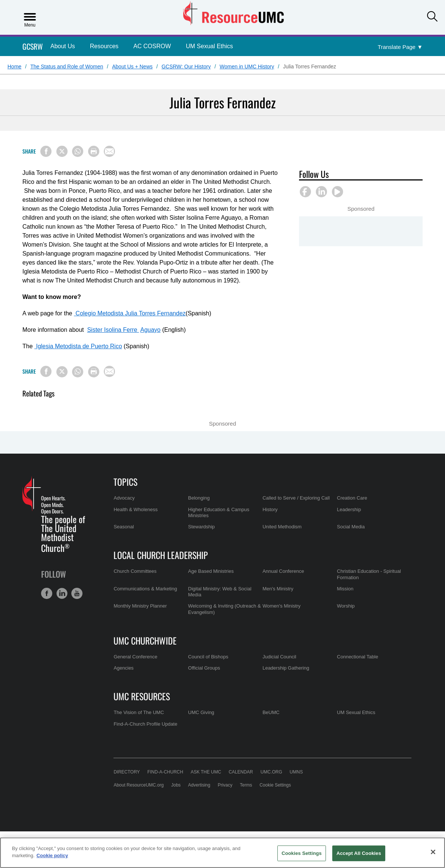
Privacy (225, 785)
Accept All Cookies (359, 853)
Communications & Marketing (145, 589)
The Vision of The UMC (139, 712)
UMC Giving (201, 712)
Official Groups (204, 668)
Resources (104, 46)
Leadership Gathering (286, 668)
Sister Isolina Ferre (113, 330)
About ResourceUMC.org (139, 785)
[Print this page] (94, 151)
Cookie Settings (275, 785)
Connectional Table (358, 657)
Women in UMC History (247, 67)
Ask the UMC (206, 772)
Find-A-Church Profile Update (145, 724)
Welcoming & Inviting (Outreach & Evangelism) (225, 609)
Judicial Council (279, 657)
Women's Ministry (281, 606)
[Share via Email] (109, 151)
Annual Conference (283, 571)
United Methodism (282, 527)
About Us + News (132, 67)
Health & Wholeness (136, 509)
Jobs (176, 785)
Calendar (241, 772)
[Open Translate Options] (400, 47)
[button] (432, 17)
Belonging (199, 498)
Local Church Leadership (161, 555)
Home (14, 67)
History (270, 509)
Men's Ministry (278, 589)
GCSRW (33, 47)
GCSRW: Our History (186, 67)
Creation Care (352, 498)
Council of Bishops (208, 657)
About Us (63, 46)
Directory (127, 772)
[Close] (433, 852)
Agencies (123, 668)
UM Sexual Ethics (209, 46)
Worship (346, 606)
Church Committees (135, 571)
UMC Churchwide (145, 640)
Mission (345, 589)
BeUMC (271, 712)
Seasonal (124, 527)
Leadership (349, 509)
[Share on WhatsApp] (78, 151)
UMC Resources (142, 696)
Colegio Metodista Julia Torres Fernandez (130, 313)
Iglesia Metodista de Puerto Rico (78, 346)
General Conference (135, 657)
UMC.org (271, 772)
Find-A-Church (165, 772)
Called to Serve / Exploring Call (296, 498)
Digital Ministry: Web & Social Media (220, 592)
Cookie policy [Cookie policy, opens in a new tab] (52, 855)
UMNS (296, 772)
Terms (246, 785)
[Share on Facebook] (46, 151)
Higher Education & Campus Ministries (219, 512)
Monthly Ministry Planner (140, 606)
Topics (125, 482)
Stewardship (202, 527)
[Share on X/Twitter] (62, 151)
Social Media (351, 527)
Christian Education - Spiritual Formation (369, 574)
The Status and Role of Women (67, 67)
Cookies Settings (302, 853)
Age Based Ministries (211, 571)
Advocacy (124, 498)
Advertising (199, 785)
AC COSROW (152, 46)
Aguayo (150, 330)
